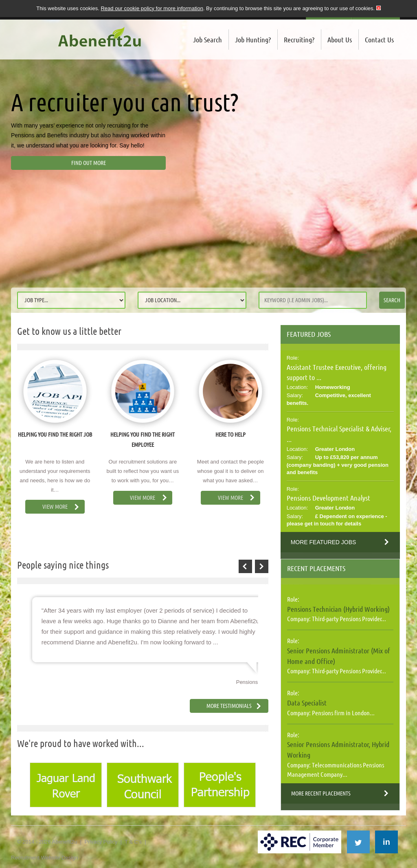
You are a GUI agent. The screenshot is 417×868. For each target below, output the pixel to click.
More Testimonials (229, 706)
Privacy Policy (101, 842)
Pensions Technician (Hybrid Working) (338, 609)
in (386, 842)
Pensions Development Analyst (328, 498)
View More (55, 507)
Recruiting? (299, 40)
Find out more (89, 163)
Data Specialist (307, 703)
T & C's (133, 842)
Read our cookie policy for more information (152, 8)
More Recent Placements (321, 793)
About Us (340, 40)
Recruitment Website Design (45, 858)
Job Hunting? (253, 40)
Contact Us (379, 40)
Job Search (207, 40)
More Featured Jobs (324, 542)
